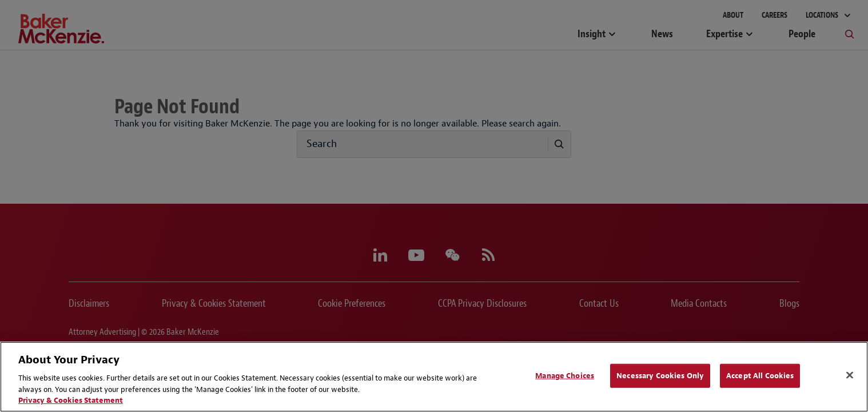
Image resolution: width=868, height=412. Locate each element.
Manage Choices (565, 376)
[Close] (850, 375)
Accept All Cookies (760, 376)
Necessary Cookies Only (660, 376)
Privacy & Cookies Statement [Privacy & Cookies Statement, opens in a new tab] (71, 400)
